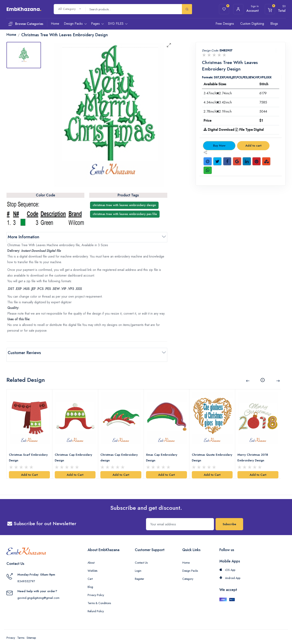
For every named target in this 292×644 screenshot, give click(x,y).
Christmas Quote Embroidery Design (206, 452)
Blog (90, 581)
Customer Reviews (24, 353)
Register (140, 573)
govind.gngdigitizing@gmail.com (38, 592)
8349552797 (26, 575)
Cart (90, 573)
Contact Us (141, 557)
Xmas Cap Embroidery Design (163, 452)
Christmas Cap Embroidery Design (74, 452)
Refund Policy (96, 605)
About (91, 557)
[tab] (24, 55)
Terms (21, 632)
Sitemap (31, 632)
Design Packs (190, 565)
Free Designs (225, 24)
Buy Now (219, 146)
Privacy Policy (96, 589)
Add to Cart (29, 469)
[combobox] (70, 9)
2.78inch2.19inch (218, 111)
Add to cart (253, 146)
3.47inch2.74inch (218, 93)
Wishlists (92, 565)
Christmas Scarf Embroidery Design (29, 452)
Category (188, 573)
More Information (24, 237)
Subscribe (229, 518)
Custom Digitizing (252, 24)
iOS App (227, 564)
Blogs (274, 24)
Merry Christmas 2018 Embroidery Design (254, 452)
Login (138, 565)
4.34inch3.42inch (218, 102)
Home (186, 557)
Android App (230, 572)
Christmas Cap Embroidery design (120, 452)
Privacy (11, 632)
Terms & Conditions (99, 597)
